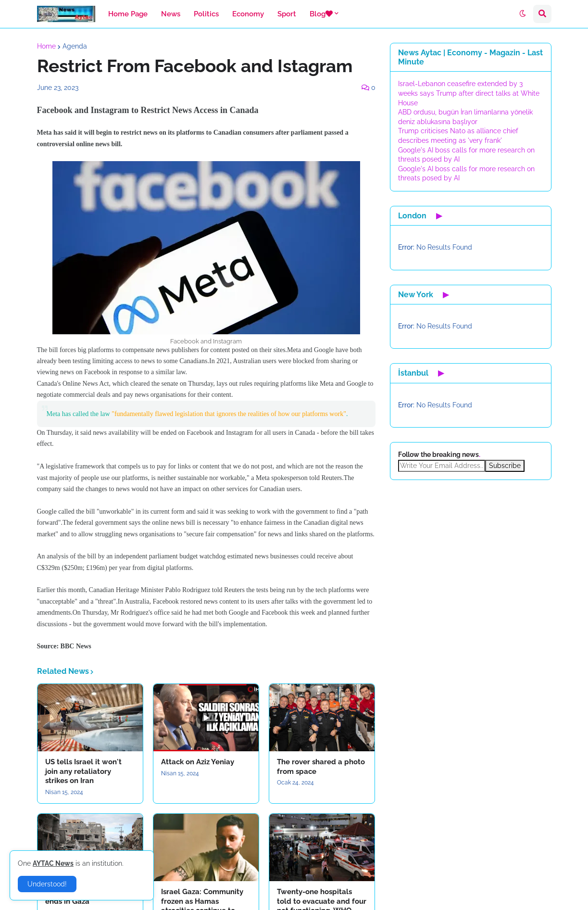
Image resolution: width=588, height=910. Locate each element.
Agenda (75, 46)
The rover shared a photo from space (321, 767)
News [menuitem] (171, 14)
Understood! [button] (47, 884)
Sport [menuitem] (287, 14)
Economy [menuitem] (248, 14)
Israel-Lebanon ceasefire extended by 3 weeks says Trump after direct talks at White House (469, 93)
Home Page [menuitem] (128, 14)
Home (46, 46)
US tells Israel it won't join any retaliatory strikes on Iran (83, 771)
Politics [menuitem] (206, 14)
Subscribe (505, 466)
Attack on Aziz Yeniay (198, 762)
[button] (523, 14)
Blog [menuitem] (321, 14)
